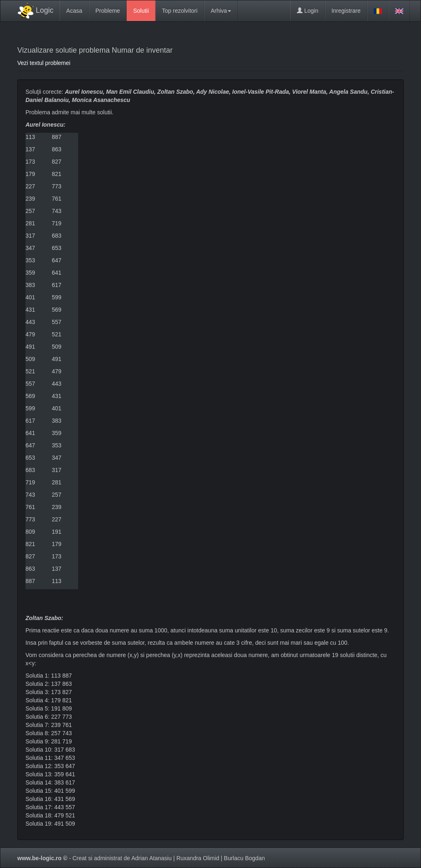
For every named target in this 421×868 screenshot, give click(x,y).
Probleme (108, 11)
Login (308, 11)
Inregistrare (346, 11)
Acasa (74, 11)
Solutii (141, 11)
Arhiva (221, 11)
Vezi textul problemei (44, 63)
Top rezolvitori (180, 11)
